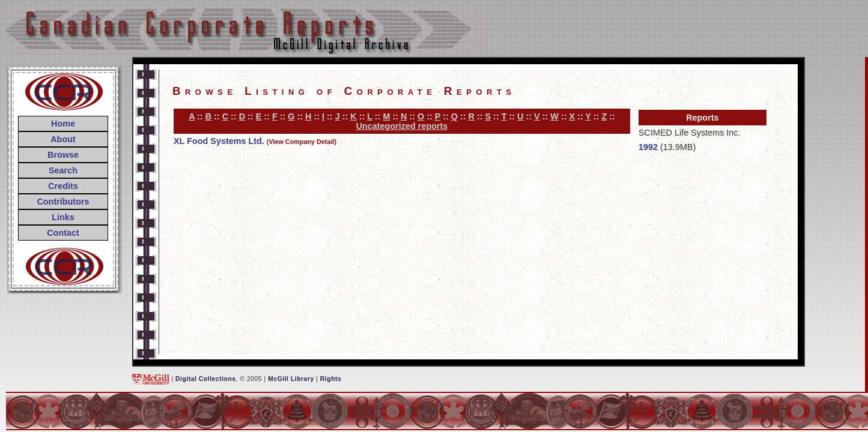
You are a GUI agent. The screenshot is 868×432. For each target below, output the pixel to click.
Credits (63, 186)
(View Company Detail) (302, 142)
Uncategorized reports (402, 126)
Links (63, 217)
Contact (63, 233)
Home (63, 124)
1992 (648, 147)
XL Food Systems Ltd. (219, 141)
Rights (331, 379)
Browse (63, 155)
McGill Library (291, 379)
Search (63, 170)
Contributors (63, 202)
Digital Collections (206, 379)
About (63, 139)
